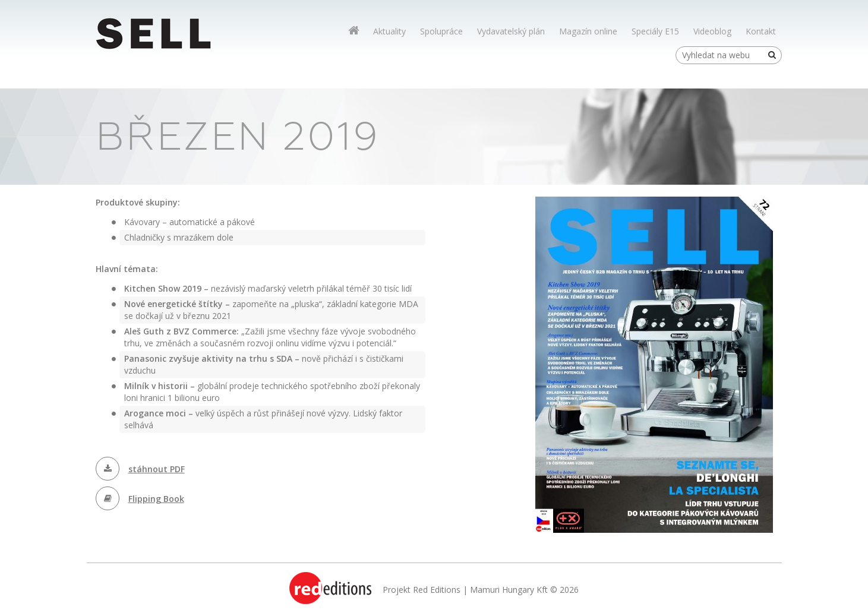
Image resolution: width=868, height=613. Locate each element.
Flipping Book (156, 499)
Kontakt (761, 31)
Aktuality (389, 31)
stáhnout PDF (157, 469)
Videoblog (712, 31)
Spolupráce (441, 31)
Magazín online (588, 31)
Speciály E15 (655, 31)
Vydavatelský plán (511, 31)
